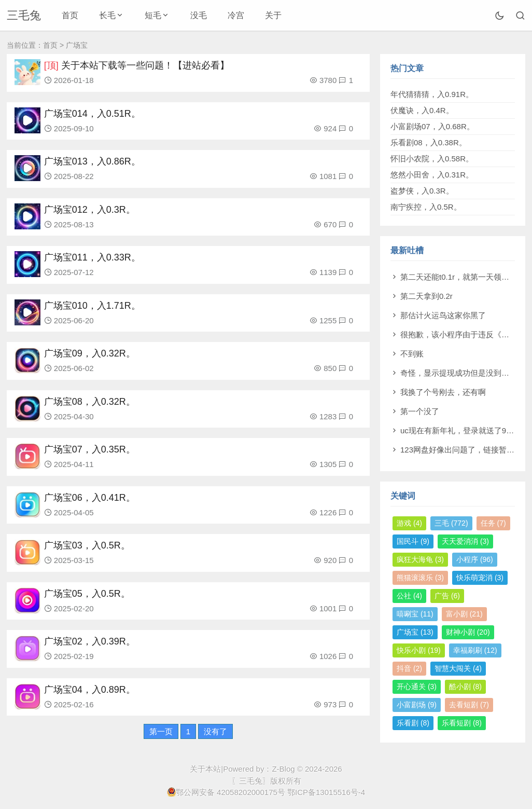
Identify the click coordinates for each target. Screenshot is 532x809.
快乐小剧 (419, 650)
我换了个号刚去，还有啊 (443, 392)
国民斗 (413, 541)
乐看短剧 (462, 723)
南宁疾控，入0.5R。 (426, 207)
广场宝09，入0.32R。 (90, 353)
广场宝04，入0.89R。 (90, 690)
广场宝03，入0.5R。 (87, 545)
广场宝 (415, 632)
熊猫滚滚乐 (420, 578)
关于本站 (205, 769)
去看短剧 (469, 705)
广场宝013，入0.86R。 (92, 161)
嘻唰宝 (415, 614)
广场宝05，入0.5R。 (87, 594)
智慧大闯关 (458, 668)
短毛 (153, 15)
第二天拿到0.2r (426, 296)
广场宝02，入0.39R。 (90, 641)
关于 (273, 15)
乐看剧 (413, 723)
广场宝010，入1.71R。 (92, 306)
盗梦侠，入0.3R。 (422, 191)
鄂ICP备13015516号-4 (326, 792)
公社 (409, 596)
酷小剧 (465, 687)
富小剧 (464, 614)
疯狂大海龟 (420, 559)
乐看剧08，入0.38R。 (429, 142)
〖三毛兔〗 (251, 781)
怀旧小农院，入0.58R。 (432, 159)
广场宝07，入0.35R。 (90, 449)
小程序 (475, 559)
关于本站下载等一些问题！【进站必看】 (145, 65)
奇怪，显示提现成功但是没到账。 (459, 373)
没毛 (199, 15)
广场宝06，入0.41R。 (90, 498)
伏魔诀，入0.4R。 (422, 110)
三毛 (451, 523)
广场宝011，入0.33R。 (92, 257)
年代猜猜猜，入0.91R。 (432, 94)
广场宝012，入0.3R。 (90, 210)
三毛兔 (24, 15)
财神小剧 (468, 632)
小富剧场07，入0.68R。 (432, 126)
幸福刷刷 (475, 650)
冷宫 (236, 15)
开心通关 (417, 687)
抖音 (409, 668)
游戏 (409, 523)
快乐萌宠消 (480, 578)
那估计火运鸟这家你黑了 (443, 315)
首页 (70, 15)
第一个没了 (420, 411)
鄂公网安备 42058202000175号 (226, 792)
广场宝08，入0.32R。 (90, 402)
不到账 (412, 354)
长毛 (107, 15)
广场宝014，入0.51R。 (92, 114)
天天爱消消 (465, 541)
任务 (493, 523)
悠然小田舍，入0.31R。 (432, 175)
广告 (447, 596)
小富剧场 (417, 705)
